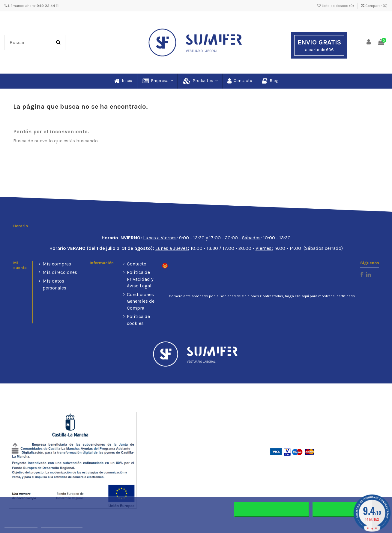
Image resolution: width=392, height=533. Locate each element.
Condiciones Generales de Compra (141, 301)
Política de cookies (138, 320)
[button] (157, 81)
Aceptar (350, 509)
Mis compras (57, 264)
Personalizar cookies (62, 525)
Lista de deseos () (336, 6)
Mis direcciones (60, 272)
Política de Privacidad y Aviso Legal (140, 279)
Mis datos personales (54, 284)
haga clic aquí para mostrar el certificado (320, 296)
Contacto (137, 264)
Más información (21, 525)
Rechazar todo (272, 509)
